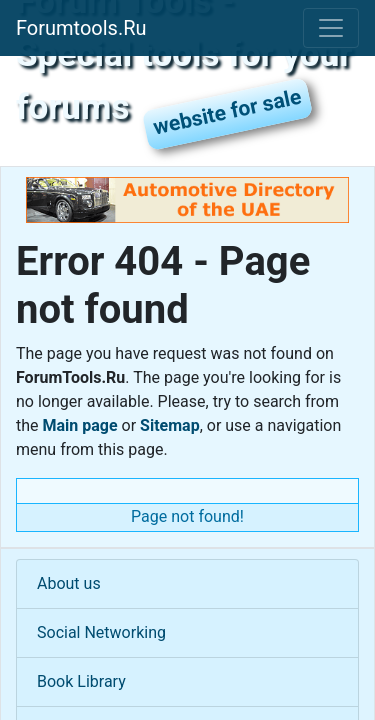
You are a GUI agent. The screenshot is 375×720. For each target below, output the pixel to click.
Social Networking (101, 632)
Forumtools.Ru (81, 28)
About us (69, 583)
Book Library (81, 681)
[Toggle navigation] (331, 28)
